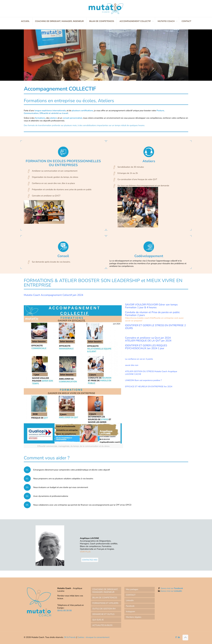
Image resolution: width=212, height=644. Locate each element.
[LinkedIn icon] (179, 637)
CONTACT (131, 595)
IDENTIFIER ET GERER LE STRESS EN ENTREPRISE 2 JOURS (155, 327)
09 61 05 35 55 (64, 611)
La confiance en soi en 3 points (139, 359)
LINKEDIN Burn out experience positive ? (143, 380)
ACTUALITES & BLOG (102, 625)
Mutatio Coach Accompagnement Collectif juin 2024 (53, 295)
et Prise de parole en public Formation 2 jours (152, 314)
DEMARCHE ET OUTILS (103, 614)
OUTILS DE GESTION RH (104, 609)
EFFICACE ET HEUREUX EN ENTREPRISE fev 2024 (149, 387)
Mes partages (132, 589)
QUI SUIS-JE (98, 620)
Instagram (130, 611)
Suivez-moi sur (172, 588)
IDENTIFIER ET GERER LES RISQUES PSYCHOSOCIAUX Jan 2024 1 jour (146, 347)
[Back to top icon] (185, 638)
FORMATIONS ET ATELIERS (105, 603)
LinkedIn (130, 600)
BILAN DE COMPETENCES (105, 598)
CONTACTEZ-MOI (90, 560)
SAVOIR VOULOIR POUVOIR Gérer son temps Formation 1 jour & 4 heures (151, 306)
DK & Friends (70, 637)
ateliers (54, 118)
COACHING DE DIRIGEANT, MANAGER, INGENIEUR (105, 591)
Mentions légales (134, 617)
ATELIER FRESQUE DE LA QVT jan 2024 (148, 341)
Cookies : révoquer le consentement (93, 637)
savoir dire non (132, 365)
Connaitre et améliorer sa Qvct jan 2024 (148, 338)
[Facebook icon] (176, 637)
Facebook (130, 606)
